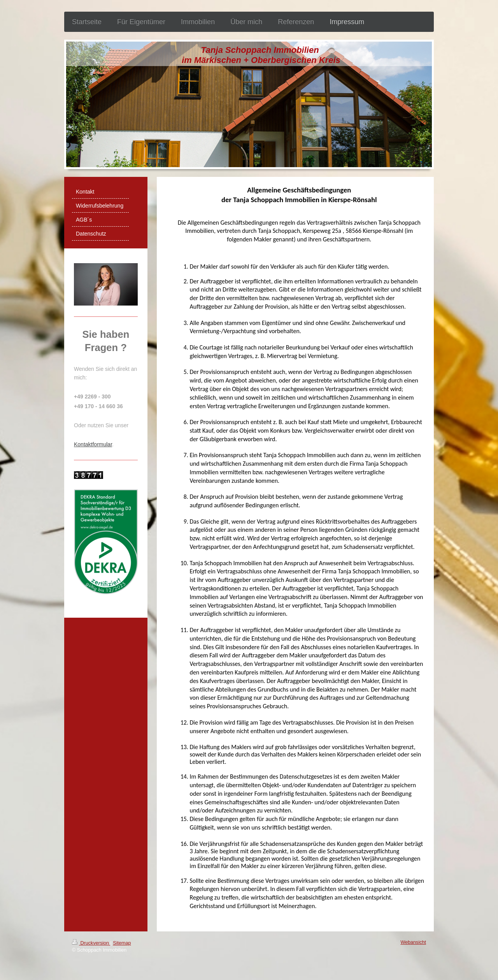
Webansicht (413, 942)
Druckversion (91, 943)
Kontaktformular (93, 444)
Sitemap (122, 943)
